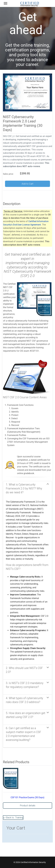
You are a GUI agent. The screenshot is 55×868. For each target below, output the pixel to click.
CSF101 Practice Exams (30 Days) (27, 797)
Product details (28, 805)
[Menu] (6, 4)
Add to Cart (27, 184)
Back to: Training (13, 817)
